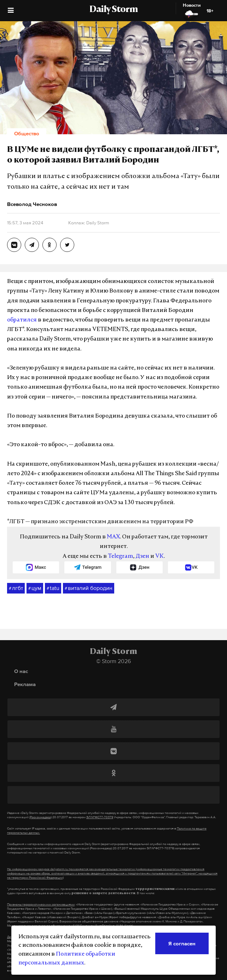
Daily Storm (113, 10)
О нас (21, 671)
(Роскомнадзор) (40, 817)
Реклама (25, 684)
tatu (53, 588)
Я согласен (182, 943)
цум (35, 588)
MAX (113, 537)
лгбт (16, 588)
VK (159, 556)
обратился (22, 320)
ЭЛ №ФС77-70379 (100, 817)
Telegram (120, 556)
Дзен (142, 556)
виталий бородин (89, 588)
